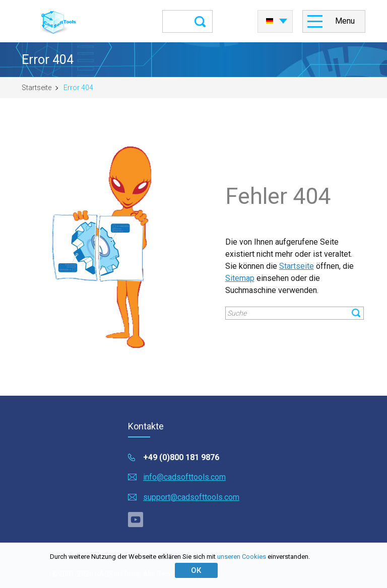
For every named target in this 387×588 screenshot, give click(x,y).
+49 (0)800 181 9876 (181, 457)
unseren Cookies (242, 557)
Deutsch (270, 21)
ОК (196, 570)
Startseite (37, 88)
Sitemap (240, 278)
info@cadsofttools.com (184, 477)
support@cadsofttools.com (191, 497)
